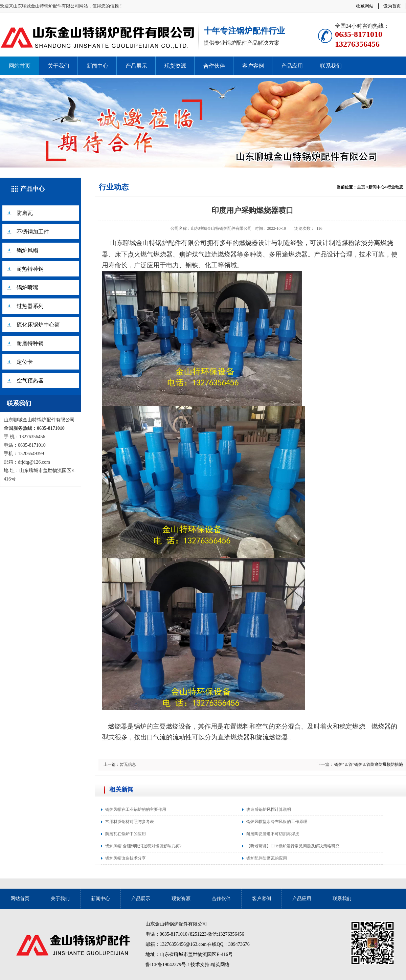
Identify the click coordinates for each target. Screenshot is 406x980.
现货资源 (175, 66)
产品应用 (292, 66)
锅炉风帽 (27, 250)
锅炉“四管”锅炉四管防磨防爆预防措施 (369, 764)
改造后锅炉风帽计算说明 (269, 809)
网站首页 (20, 66)
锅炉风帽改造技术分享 (126, 858)
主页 (361, 187)
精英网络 (220, 965)
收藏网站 (365, 6)
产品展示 (136, 66)
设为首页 (392, 6)
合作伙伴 (214, 66)
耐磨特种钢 (30, 343)
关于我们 (59, 66)
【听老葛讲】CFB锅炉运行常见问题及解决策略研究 (293, 846)
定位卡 (25, 362)
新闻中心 (97, 66)
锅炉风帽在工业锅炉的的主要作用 (136, 809)
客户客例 (253, 66)
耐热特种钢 (30, 269)
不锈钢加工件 (33, 232)
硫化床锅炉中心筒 (38, 325)
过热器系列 (30, 306)
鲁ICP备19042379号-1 (168, 965)
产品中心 (32, 189)
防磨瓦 (25, 213)
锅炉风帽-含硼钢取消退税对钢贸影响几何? (143, 846)
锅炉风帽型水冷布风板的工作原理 (277, 822)
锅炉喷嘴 (27, 287)
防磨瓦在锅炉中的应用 (126, 834)
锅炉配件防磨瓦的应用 (267, 858)
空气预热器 (30, 381)
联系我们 (331, 66)
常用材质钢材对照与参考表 (130, 822)
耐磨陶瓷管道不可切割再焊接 (273, 834)
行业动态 (114, 187)
